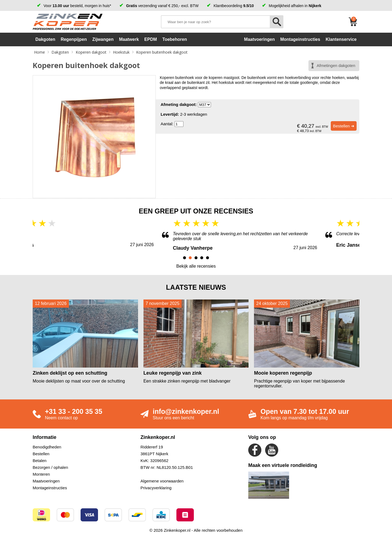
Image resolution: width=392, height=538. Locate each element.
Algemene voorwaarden (162, 481)
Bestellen (41, 454)
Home (39, 52)
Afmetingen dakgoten (336, 65)
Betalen (40, 461)
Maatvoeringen (46, 481)
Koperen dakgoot (91, 52)
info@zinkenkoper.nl (186, 411)
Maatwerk (129, 39)
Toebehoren (174, 39)
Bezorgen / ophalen (50, 467)
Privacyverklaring (156, 488)
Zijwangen (103, 39)
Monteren (41, 474)
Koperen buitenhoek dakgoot (162, 52)
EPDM (151, 39)
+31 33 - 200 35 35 (74, 411)
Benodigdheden (47, 447)
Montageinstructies (50, 488)
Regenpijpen (74, 39)
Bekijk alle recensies (196, 266)
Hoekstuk (121, 52)
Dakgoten (45, 39)
